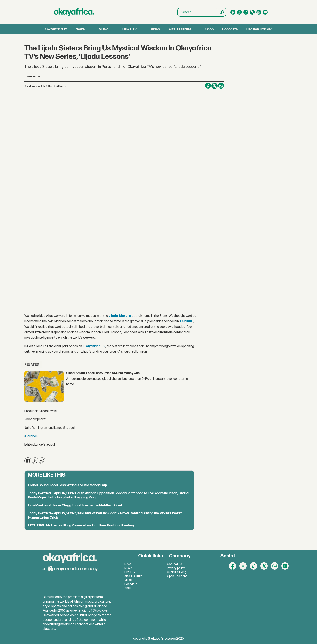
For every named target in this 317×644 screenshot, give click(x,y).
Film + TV (129, 29)
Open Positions (177, 576)
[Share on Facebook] (208, 86)
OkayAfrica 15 (56, 29)
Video (155, 29)
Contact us (174, 564)
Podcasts (230, 29)
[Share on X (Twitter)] (215, 86)
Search (177, 8)
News (80, 29)
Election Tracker (259, 29)
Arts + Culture (180, 29)
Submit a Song (177, 572)
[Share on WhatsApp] (221, 86)
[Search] (222, 12)
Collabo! (31, 436)
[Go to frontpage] (74, 12)
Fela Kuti (187, 321)
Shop (210, 29)
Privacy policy (176, 568)
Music (104, 29)
